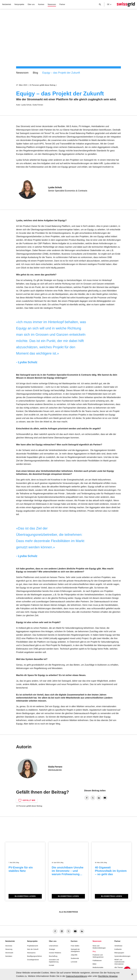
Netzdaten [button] (9, 956)
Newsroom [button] (52, 4)
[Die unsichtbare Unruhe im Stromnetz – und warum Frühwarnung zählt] (68, 871)
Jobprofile (74, 955)
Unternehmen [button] (54, 946)
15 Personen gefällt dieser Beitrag (42, 85)
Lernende (74, 962)
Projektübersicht (33, 946)
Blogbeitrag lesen (25, 896)
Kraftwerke (118, 949)
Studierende (75, 958)
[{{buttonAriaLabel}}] (123, 966)
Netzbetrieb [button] (7, 4)
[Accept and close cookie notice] (132, 974)
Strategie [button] (52, 949)
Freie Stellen (75, 946)
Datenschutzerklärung (77, 976)
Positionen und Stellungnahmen (98, 956)
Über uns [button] (31, 4)
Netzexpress (31, 953)
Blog (35, 73)
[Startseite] (126, 4)
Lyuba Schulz (26, 105)
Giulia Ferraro (38, 105)
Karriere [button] (41, 4)
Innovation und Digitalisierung (54, 961)
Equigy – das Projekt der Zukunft (61, 73)
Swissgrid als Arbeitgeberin (75, 950)
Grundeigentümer (33, 960)
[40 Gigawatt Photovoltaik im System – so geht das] (112, 871)
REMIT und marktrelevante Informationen (119, 962)
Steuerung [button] (9, 949)
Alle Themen (119, 967)
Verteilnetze (118, 946)
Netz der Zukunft (33, 949)
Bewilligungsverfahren (35, 956)
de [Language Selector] (109, 4)
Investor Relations (55, 953)
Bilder (95, 964)
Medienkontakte (98, 967)
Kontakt (51, 965)
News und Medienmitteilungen (99, 947)
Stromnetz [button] (9, 946)
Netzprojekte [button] (19, 4)
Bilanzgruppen (119, 953)
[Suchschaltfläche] (100, 4)
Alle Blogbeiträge (68, 912)
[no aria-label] (87, 798)
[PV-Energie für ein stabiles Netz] (25, 871)
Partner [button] (62, 4)
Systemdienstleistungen (122, 956)
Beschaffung (53, 956)
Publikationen (97, 961)
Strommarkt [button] (9, 953)
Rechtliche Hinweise (108, 976)
